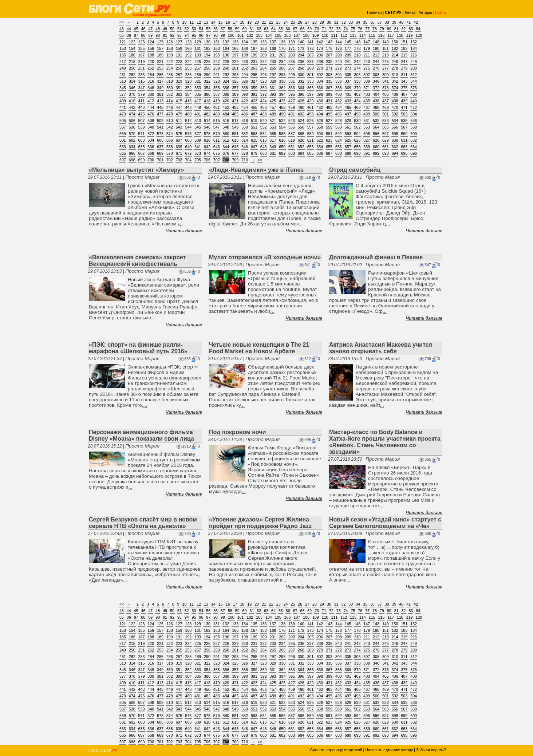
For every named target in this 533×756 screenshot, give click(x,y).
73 (339, 29)
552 (264, 127)
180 (376, 48)
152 (414, 42)
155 (142, 48)
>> (260, 160)
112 (344, 35)
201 (273, 55)
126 (170, 42)
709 (235, 160)
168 (264, 48)
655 (329, 147)
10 (185, 22)
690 (358, 153)
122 (132, 42)
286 (170, 75)
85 (122, 35)
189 (160, 55)
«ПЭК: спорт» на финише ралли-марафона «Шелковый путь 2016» (138, 348)
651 (292, 147)
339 (367, 81)
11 (192, 22)
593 (348, 134)
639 (179, 147)
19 (249, 22)
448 (188, 107)
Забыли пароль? (431, 750)
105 (278, 35)
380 (151, 94)
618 (282, 140)
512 (188, 121)
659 (367, 147)
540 (151, 127)
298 (282, 75)
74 (346, 29)
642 (207, 147)
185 (123, 55)
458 (282, 107)
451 (217, 107)
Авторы (425, 12)
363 (292, 88)
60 (245, 29)
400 (339, 94)
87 (136, 35)
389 (235, 94)
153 (123, 48)
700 (151, 160)
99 (223, 35)
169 (273, 48)
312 (414, 75)
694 (395, 153)
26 (300, 22)
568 (414, 127)
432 (339, 101)
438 (395, 101)
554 (282, 127)
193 (198, 55)
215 (404, 55)
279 (404, 68)
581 (235, 134)
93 (179, 35)
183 (404, 48)
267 (292, 68)
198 (245, 55)
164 (226, 48)
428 (301, 101)
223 (179, 62)
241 (348, 62)
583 (254, 134)
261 (235, 68)
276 (376, 68)
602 (132, 140)
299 (292, 75)
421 (235, 101)
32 (343, 22)
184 (414, 48)
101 (241, 35)
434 (358, 101)
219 (142, 62)
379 (142, 94)
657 (348, 147)
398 (320, 94)
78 (375, 29)
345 (123, 88)
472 (414, 107)
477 (160, 114)
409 (123, 101)
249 (123, 68)
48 (158, 29)
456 (264, 107)
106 (288, 35)
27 (307, 22)
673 (198, 153)
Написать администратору (389, 750)
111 (334, 35)
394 (282, 94)
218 (132, 62)
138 (282, 42)
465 (348, 107)
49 (165, 29)
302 (320, 75)
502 (395, 114)
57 (223, 29)
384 (188, 94)
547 (217, 127)
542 (170, 127)
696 (414, 153)
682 (282, 153)
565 (386, 127)
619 (292, 140)
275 (367, 68)
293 (235, 75)
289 (198, 75)
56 (216, 29)
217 (123, 62)
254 (170, 68)
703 (179, 160)
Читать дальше (184, 231)
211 (367, 55)
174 (320, 48)
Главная (374, 12)
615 (254, 140)
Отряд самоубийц (355, 170)
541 (160, 127)
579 (217, 134)
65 (281, 29)
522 (282, 121)
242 (358, 62)
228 (226, 62)
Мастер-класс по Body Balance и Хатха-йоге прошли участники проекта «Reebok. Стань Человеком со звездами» (385, 442)
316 (151, 81)
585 (273, 134)
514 (207, 121)
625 (348, 140)
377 (123, 94)
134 (245, 42)
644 (226, 147)
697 (123, 160)
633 (123, 147)
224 (188, 62)
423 (254, 101)
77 (367, 29)
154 (132, 48)
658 (358, 147)
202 (282, 55)
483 (217, 114)
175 (329, 48)
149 (386, 42)
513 (198, 121)
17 (235, 22)
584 (264, 134)
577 (198, 134)
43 (122, 29)
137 (273, 42)
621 (311, 140)
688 (339, 153)
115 (372, 35)
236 (301, 62)
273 (348, 68)
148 (376, 42)
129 (198, 42)
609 (198, 140)
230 (245, 62)
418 (207, 101)
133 (235, 42)
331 (292, 81)
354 (207, 88)
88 (143, 35)
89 (150, 35)
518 (245, 121)
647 (254, 147)
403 (367, 94)
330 (282, 81)
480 (188, 114)
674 (207, 153)
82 (404, 29)
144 (339, 42)
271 (329, 68)
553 (273, 127)
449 (198, 107)
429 (311, 101)
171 (292, 48)
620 (301, 140)
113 (353, 35)
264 (264, 68)
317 (160, 81)
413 (160, 101)
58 (230, 29)
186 (132, 55)
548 (226, 127)
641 (198, 147)
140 (301, 42)
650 (282, 147)
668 (151, 153)
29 (322, 22)
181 (386, 48)
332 (301, 81)
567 (404, 127)
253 (160, 68)
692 (376, 153)
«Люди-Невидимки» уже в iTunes (256, 170)
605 (160, 140)
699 (142, 160)
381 (160, 94)
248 (414, 62)
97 (208, 35)
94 (187, 35)
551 (254, 127)
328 (264, 81)
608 (188, 140)
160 (188, 48)
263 (254, 68)
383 (179, 94)
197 (235, 55)
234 (282, 62)
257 (198, 68)
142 (320, 42)
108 (306, 35)
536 (414, 121)
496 (339, 114)
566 (395, 127)
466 (358, 107)
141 (311, 42)
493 (311, 114)
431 (329, 101)
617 (273, 140)
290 (207, 75)
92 (172, 35)
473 (123, 114)
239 (329, 62)
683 (292, 153)
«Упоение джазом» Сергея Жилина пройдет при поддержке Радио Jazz (260, 523)
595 (367, 134)
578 (207, 134)
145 (348, 42)
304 (339, 75)
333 (311, 81)
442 (132, 107)
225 (198, 62)
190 (170, 55)
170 (282, 48)
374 (395, 88)
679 (254, 153)
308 (376, 75)
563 (367, 127)
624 (339, 140)
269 (311, 68)
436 (376, 101)
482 (207, 114)
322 (207, 81)
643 (217, 147)
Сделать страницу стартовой (336, 750)
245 (386, 62)
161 (198, 48)
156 (151, 48)
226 (207, 62)
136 (264, 42)
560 (339, 127)
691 (367, 153)
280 (414, 68)
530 (358, 121)
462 (320, 107)
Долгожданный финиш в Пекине (376, 257)
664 (414, 147)
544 (188, 127)
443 (142, 107)
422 (245, 101)
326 (245, 81)
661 (386, 147)
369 (348, 88)
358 (245, 88)
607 (179, 140)
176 (339, 48)
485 (235, 114)
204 (301, 55)
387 (217, 94)
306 (358, 75)
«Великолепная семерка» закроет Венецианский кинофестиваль (137, 261)
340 (376, 81)
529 (348, 121)
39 (394, 22)
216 (414, 55)
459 (292, 107)
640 (188, 147)
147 (367, 42)
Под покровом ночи (237, 432)
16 (228, 22)
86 (129, 35)
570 (132, 134)
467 (367, 107)
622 (320, 140)
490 (282, 114)
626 (358, 140)
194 (207, 55)
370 (358, 88)
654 (320, 147)
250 (132, 68)
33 (351, 22)
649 (273, 147)
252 (151, 68)
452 (226, 107)
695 (404, 153)
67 (295, 29)
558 (320, 127)
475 (142, 114)
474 (132, 114)
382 (170, 94)
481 (198, 114)
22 (271, 22)
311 (404, 75)
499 (367, 114)
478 (170, 114)
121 (123, 42)
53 (194, 29)
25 (293, 22)
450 (207, 107)
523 (292, 121)
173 (311, 48)
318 (170, 81)
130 (207, 42)
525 (311, 121)
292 (226, 75)
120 (419, 35)
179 (367, 48)
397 (311, 94)
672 (188, 153)
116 (381, 35)
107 (297, 35)
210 (358, 55)
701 (160, 160)
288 (188, 75)
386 (207, 94)
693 (386, 153)
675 (217, 153)
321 (198, 81)
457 (273, 107)
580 (226, 134)
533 (386, 121)
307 (367, 75)
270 (320, 68)
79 (382, 29)
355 (217, 88)
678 (245, 153)
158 (170, 48)
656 (339, 147)
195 (217, 55)
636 (151, 147)
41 (408, 22)
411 (142, 101)
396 (301, 94)
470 (395, 107)
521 (273, 121)
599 (404, 134)
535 (404, 121)
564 (376, 127)
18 (242, 22)
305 (348, 75)
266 (282, 68)
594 (358, 134)
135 (254, 42)
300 (301, 75)
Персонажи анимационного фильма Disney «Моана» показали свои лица (141, 435)
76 (360, 29)
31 (336, 22)
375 (404, 88)
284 (151, 75)
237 (311, 62)
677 (235, 153)
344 (414, 81)
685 (311, 153)
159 (179, 48)
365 (311, 88)
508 (151, 121)
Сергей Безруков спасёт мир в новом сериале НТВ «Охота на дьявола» (143, 523)
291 (217, 75)
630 (395, 140)
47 (150, 29)
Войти (441, 12)
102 (250, 35)
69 (309, 29)
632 (414, 140)
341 (386, 81)
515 (217, 121)
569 (123, 134)
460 (301, 107)
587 (292, 134)
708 (226, 160)
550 (245, 127)
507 (142, 121)
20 (257, 22)
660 (376, 147)
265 (273, 68)
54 (201, 29)
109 (316, 35)
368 (339, 88)
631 (404, 140)
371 (367, 88)
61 (252, 29)
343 (404, 81)
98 (216, 35)
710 (245, 160)
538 (132, 127)
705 (198, 160)
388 (226, 94)
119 (410, 35)
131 (217, 42)
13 (206, 22)
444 (151, 107)
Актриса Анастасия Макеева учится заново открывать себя (381, 348)
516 (226, 121)
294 (245, 75)
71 (324, 29)
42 (416, 22)
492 (301, 114)
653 (311, 147)
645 (235, 147)
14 (213, 22)
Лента (410, 12)
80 (389, 29)
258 (207, 68)
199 (254, 55)
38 (387, 22)
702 (170, 160)
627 (367, 140)
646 (245, 147)
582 (245, 134)
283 (142, 75)
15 (221, 22)
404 (376, 94)
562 (358, 127)
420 (226, 101)
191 (179, 55)
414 (170, 101)
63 (266, 29)
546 (207, 127)
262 (245, 68)
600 (414, 134)
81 (396, 29)
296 (264, 75)
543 (179, 127)
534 (395, 121)
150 (395, 42)
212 (376, 55)
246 (395, 62)
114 (363, 35)
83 (411, 29)
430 (320, 101)
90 (158, 35)
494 (320, 114)
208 (339, 55)
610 (207, 140)
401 (348, 94)
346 (132, 88)
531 (367, 121)
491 (292, 114)
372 (376, 88)
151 (404, 42)
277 (386, 68)
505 (123, 121)
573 (160, 134)
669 (160, 153)
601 (123, 140)
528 (339, 121)
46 (143, 29)
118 (400, 35)
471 (404, 107)
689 (348, 153)
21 (264, 22)
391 (254, 94)
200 (264, 55)
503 (404, 114)
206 (320, 55)
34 (358, 22)
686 (320, 153)
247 (404, 62)
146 (358, 42)
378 (132, 94)
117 (391, 35)
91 (165, 35)
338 (358, 81)
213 (386, 55)
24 (286, 22)
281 (123, 75)
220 (151, 62)
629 (386, 140)
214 (395, 55)
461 (311, 107)
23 (279, 22)
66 (288, 29)
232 (264, 62)
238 (320, 62)
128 (188, 42)
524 (301, 121)
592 (339, 134)
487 (254, 114)
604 (151, 140)
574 (170, 134)
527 (329, 121)
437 (386, 101)
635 (142, 147)
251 (142, 68)
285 (160, 75)
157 (160, 48)
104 (269, 35)
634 (132, 147)
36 (372, 22)
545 (198, 127)
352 (188, 88)
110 (325, 35)
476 (151, 114)
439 (404, 101)
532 (376, 121)
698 (132, 160)
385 (198, 94)
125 (160, 42)
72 (331, 29)
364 (301, 88)
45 (136, 29)
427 (292, 101)
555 (292, 127)
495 (329, 114)
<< (122, 22)
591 (329, 134)
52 (187, 29)
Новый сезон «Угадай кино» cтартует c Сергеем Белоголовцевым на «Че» (385, 523)
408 (414, 94)
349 (160, 88)
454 (245, 107)
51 (179, 29)
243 (367, 62)
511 (179, 121)
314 (132, 81)
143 (329, 42)
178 (358, 48)
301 (311, 75)
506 (132, 121)
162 (207, 48)
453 (235, 107)
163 (217, 48)
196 (226, 55)
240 (339, 62)
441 (123, 107)
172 (301, 48)
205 (311, 55)
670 (170, 153)
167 (254, 48)
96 (201, 35)
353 (198, 88)
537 (123, 127)
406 (395, 94)
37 (380, 22)
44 (129, 29)
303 (329, 75)
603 (142, 140)
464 (339, 107)
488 (264, 114)
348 (151, 88)
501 (386, 114)
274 (358, 68)
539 (142, 127)
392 (264, 94)
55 (208, 29)
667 (142, 153)
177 (348, 48)
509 (160, 121)
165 (235, 48)
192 (188, 55)
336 (339, 81)
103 (259, 35)
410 (132, 101)
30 (329, 22)
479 (179, 114)
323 (217, 81)
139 (292, 42)
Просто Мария (142, 177)
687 (329, 153)
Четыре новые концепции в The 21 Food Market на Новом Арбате (259, 348)
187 (142, 55)
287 (179, 75)
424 (264, 101)
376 (414, 88)
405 (386, 94)
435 (367, 101)
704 (188, 160)
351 (179, 88)
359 (254, 88)
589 (311, 134)
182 (395, 48)
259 (217, 68)
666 (132, 153)
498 (358, 114)
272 (339, 68)
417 (198, 101)
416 (188, 101)
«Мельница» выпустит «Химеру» (136, 170)
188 (151, 55)
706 (207, 160)
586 (282, 134)
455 (254, 107)
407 (404, 94)
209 (348, 55)
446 (170, 107)
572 (151, 134)
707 (217, 160)
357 (235, 88)
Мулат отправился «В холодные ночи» (265, 257)
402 (358, 94)
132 (226, 42)
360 (264, 88)
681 (273, 153)
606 (170, 140)
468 (376, 107)
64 (273, 29)
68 (302, 29)
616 (264, 140)
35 (365, 22)
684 (301, 153)
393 (273, 94)
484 (226, 114)
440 (414, 101)
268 (301, 68)
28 (315, 22)
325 (235, 81)
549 (235, 127)
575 (179, 134)
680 (264, 153)
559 (329, 127)
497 (348, 114)
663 (404, 147)
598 (395, 134)
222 (170, 62)
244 (376, 62)
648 (264, 147)
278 (395, 68)
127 (179, 42)
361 (273, 88)
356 (226, 88)
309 (386, 75)
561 (348, 127)
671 (179, 153)
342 (395, 81)
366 (320, 88)
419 (217, 101)
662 (395, 147)
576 (188, 134)
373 (386, 88)
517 (235, 121)
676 (226, 153)
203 (292, 55)
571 (142, 134)
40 (401, 22)
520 (264, 121)
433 (348, 101)
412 (151, 101)
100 (231, 35)
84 (418, 29)
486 (245, 114)
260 (226, 68)
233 (273, 62)
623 (329, 140)
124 (151, 42)
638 (170, 147)
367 (329, 88)
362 (282, 88)
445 (160, 107)
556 (301, 127)
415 (179, 101)
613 (235, 140)
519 (254, 121)
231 (254, 62)
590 (320, 134)
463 (329, 107)
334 (320, 81)
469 (386, 107)
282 (132, 75)
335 (329, 81)
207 (329, 55)
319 (179, 81)
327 (254, 81)
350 (170, 88)
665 (123, 153)
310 (395, 75)
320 (188, 81)
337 (348, 81)
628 (376, 140)
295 (254, 75)
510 (170, 121)
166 (245, 48)
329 (273, 81)
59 (237, 29)
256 (188, 68)
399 (329, 94)
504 (414, 114)
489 (273, 114)
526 (320, 121)
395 (292, 94)
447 (179, 107)
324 (226, 81)
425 (273, 101)
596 (376, 134)
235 (292, 62)
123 (142, 42)
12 (199, 22)
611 (217, 140)
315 (142, 81)
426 (282, 101)
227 (217, 62)
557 (311, 127)
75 (353, 29)
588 (301, 134)
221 (160, 62)
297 (273, 75)
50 (172, 29)
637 (160, 147)
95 (194, 35)
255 (179, 68)
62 (259, 29)
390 (245, 94)
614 (245, 140)
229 (235, 62)
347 (142, 88)
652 (301, 147)
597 (386, 134)
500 (376, 114)
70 (317, 29)
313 (123, 81)
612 (226, 140)
